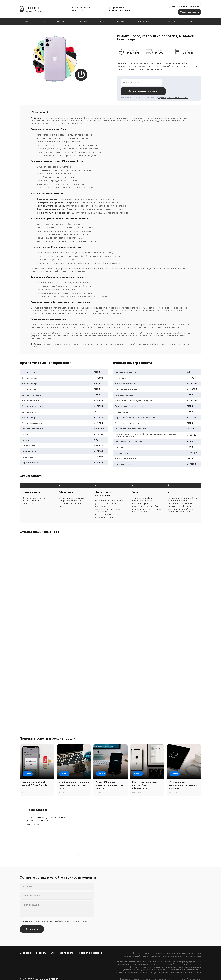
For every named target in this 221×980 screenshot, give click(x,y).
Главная (23, 28)
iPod (191, 22)
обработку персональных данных (173, 89)
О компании (26, 944)
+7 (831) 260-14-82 (119, 11)
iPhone (26, 22)
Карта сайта (67, 944)
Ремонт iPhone (34, 28)
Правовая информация (90, 944)
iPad (43, 22)
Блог (53, 944)
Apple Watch (144, 22)
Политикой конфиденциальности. (187, 973)
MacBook (61, 22)
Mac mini (120, 22)
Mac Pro (83, 22)
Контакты (41, 944)
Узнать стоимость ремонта (185, 6)
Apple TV (171, 22)
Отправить (32, 920)
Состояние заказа (189, 12)
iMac (102, 22)
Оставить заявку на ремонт (180, 83)
